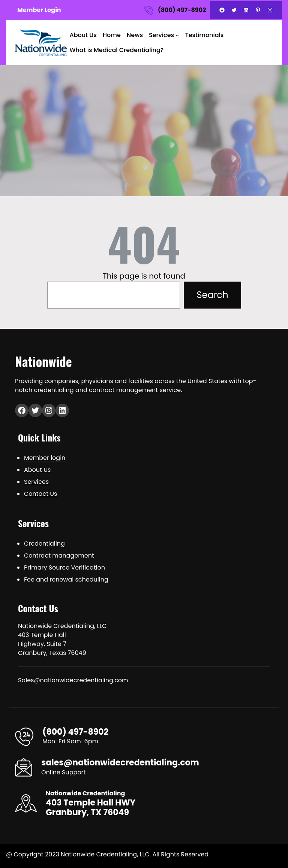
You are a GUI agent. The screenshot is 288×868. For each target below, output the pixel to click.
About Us (83, 35)
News (135, 35)
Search (212, 295)
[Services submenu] (177, 35)
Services (161, 35)
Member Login (39, 10)
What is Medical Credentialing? (117, 50)
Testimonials (205, 35)
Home (112, 35)
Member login (45, 458)
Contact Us (40, 494)
